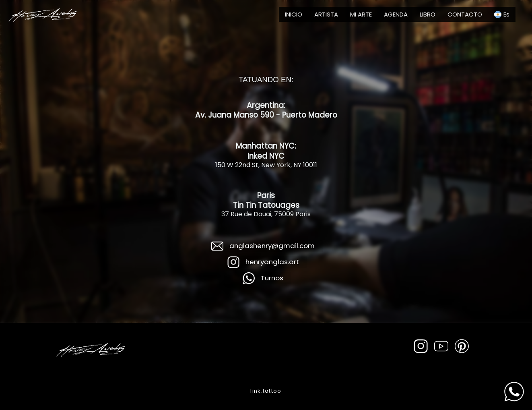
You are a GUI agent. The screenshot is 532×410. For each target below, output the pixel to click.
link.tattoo (266, 391)
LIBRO (428, 14)
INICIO (294, 14)
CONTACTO (465, 14)
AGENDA (396, 14)
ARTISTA (326, 14)
